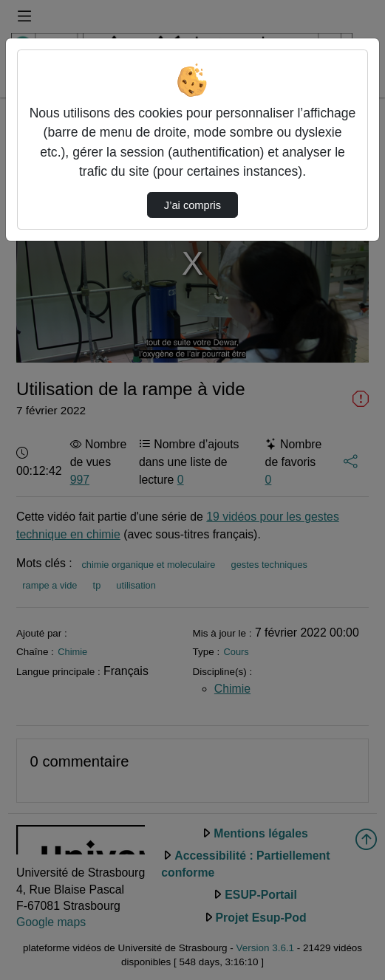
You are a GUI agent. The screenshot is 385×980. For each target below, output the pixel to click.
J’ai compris (192, 205)
